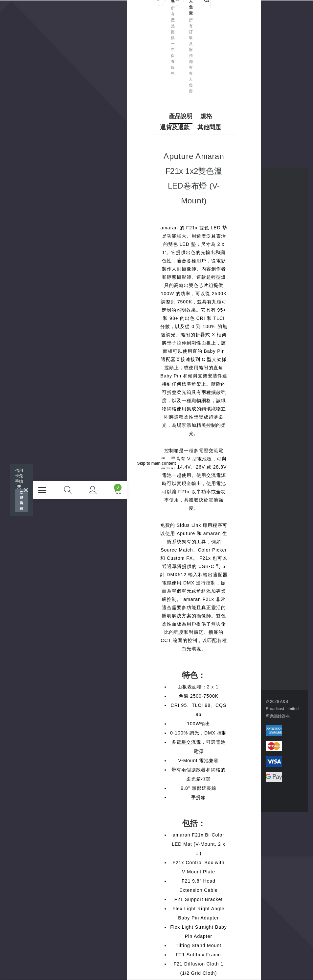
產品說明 (183, 116)
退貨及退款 (177, 127)
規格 (209, 116)
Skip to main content (156, 463)
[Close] (26, 490)
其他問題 (212, 127)
